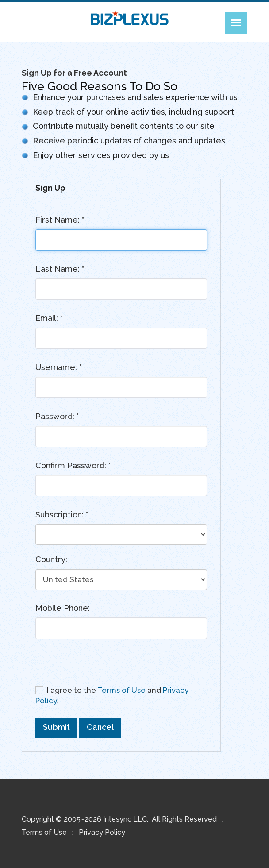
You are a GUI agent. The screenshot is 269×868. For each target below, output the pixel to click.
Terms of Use (121, 690)
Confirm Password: (73, 465)
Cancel (100, 727)
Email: (49, 318)
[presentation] (103, 665)
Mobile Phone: (63, 608)
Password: (57, 416)
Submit (56, 727)
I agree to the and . (112, 695)
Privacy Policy (102, 832)
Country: (51, 559)
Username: (58, 367)
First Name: (60, 220)
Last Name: (60, 269)
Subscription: (62, 515)
